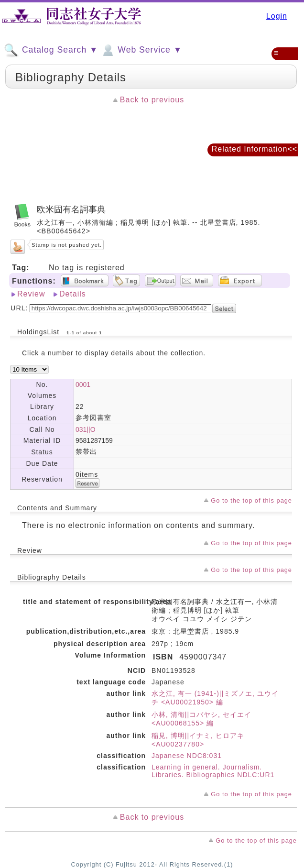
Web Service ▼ (141, 50)
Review (31, 294)
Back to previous (152, 100)
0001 (83, 385)
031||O (86, 429)
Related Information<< (255, 149)
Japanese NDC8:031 (187, 756)
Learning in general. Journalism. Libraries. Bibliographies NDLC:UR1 (213, 771)
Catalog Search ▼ (51, 50)
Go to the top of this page (251, 500)
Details (73, 294)
